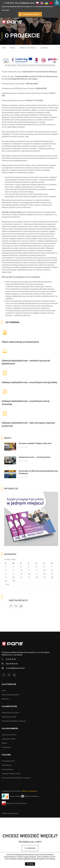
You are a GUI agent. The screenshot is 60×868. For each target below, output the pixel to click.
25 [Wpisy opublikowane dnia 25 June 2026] (29, 577)
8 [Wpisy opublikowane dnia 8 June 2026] (5, 570)
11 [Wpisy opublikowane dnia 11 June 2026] (29, 570)
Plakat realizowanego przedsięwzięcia (20, 342)
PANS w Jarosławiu (29, 791)
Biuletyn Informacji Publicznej (14, 803)
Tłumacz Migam (15, 796)
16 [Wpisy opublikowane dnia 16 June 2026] (14, 574)
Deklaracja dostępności (10, 813)
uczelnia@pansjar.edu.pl (26, 3)
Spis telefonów (12, 664)
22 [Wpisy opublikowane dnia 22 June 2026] (6, 577)
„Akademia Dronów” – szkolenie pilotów (34, 457)
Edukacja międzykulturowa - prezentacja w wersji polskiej (29, 382)
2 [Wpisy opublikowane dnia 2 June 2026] (13, 567)
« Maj (7, 584)
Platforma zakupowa (30, 796)
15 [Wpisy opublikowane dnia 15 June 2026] (6, 574)
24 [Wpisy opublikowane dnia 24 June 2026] (21, 577)
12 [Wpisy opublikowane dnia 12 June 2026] (37, 570)
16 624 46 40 (9, 3)
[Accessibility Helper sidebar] (57, 3)
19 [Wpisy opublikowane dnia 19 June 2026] (37, 574)
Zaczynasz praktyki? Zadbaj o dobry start (35, 443)
